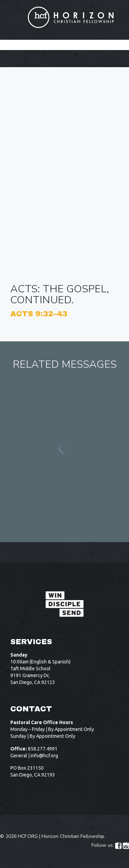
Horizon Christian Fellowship (73, 836)
